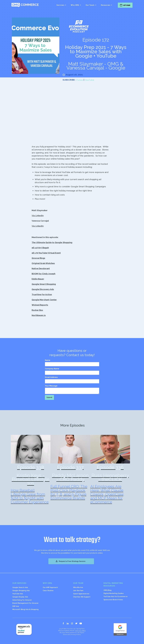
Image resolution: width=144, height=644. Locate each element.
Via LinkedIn (38, 216)
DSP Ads (16, 606)
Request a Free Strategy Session (70, 561)
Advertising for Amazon (22, 600)
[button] (61, 5)
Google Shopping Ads (21, 590)
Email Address (51, 377)
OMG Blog (108, 590)
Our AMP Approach (50, 587)
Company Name (52, 369)
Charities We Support (82, 597)
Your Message (51, 386)
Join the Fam (78, 590)
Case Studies (48, 590)
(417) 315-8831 (80, 631)
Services (60, 5)
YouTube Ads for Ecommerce (116, 596)
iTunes (80, 80)
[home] (25, 5)
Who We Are (78, 587)
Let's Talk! (127, 5)
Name (48, 360)
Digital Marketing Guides (114, 593)
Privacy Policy (76, 635)
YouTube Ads (18, 594)
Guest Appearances (81, 594)
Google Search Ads (20, 587)
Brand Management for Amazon (25, 603)
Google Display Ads (20, 597)
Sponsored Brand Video (113, 600)
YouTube (90, 80)
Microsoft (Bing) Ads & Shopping (26, 609)
